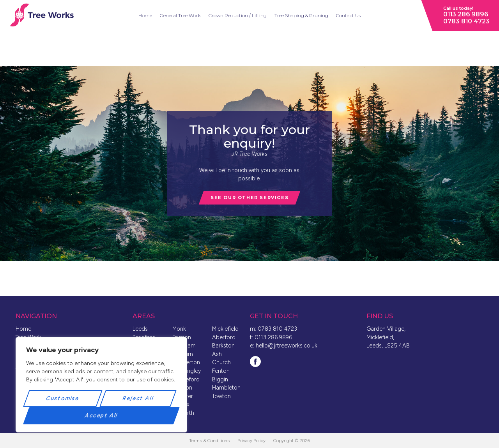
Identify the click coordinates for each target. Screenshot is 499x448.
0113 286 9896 (466, 14)
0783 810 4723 (466, 21)
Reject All (138, 398)
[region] (101, 385)
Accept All (101, 415)
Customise (63, 398)
